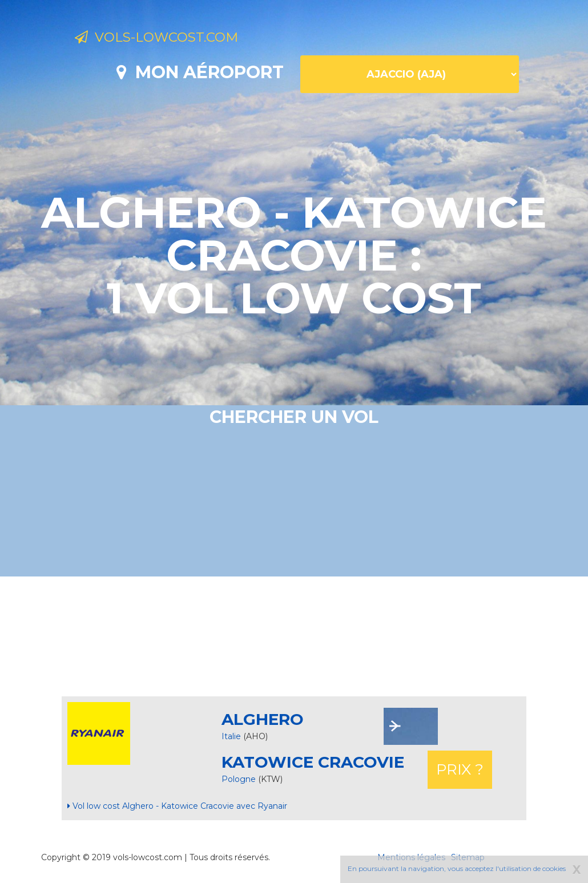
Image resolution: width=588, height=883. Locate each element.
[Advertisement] (294, 636)
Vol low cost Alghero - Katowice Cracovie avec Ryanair (177, 806)
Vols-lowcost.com (168, 39)
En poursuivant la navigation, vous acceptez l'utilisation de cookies (457, 868)
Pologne (240, 779)
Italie (231, 736)
